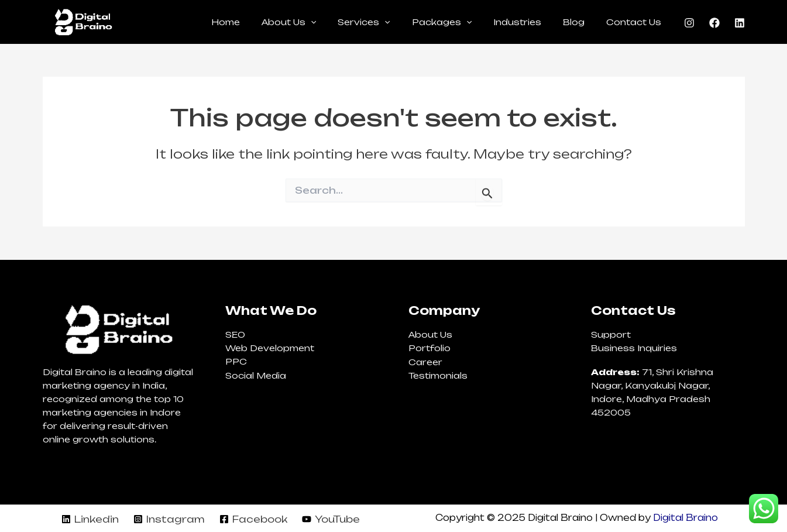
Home (260, 22)
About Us (317, 22)
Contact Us (637, 22)
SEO (235, 334)
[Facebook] (714, 23)
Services (388, 22)
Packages (460, 22)
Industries (531, 22)
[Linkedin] (740, 23)
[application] (339, 22)
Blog (582, 22)
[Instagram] (689, 23)
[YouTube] (331, 519)
